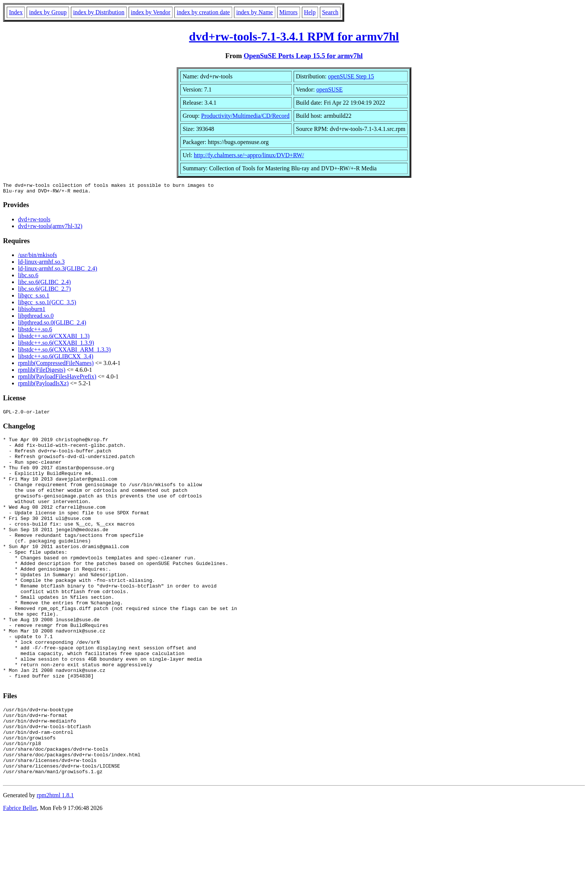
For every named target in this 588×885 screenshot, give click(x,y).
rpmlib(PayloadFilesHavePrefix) (57, 379)
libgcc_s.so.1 (34, 298)
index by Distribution (99, 12)
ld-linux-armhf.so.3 (41, 264)
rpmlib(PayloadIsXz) (43, 385)
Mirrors (289, 12)
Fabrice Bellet (20, 875)
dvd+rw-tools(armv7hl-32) (50, 228)
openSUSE (330, 89)
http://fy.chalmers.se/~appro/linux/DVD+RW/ (249, 155)
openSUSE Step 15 (351, 76)
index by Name (255, 12)
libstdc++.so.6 (35, 331)
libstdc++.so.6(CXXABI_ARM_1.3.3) (64, 352)
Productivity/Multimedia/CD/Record (245, 116)
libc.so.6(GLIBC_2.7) (44, 291)
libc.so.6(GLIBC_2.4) (44, 284)
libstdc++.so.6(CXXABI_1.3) (54, 338)
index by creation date (203, 12)
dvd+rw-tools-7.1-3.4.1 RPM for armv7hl (294, 36)
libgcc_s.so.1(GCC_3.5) (47, 304)
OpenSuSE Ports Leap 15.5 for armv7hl (303, 56)
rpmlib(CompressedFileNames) (56, 365)
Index (16, 12)
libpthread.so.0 (36, 318)
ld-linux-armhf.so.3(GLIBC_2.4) (58, 271)
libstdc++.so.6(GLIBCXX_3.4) (56, 358)
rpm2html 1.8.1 (55, 863)
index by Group (48, 12)
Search (330, 12)
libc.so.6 (28, 277)
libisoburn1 (32, 311)
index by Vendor (151, 12)
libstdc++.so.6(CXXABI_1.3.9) (56, 345)
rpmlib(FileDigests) (42, 372)
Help (310, 12)
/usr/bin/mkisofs (37, 257)
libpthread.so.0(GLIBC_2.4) (52, 325)
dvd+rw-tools (34, 222)
